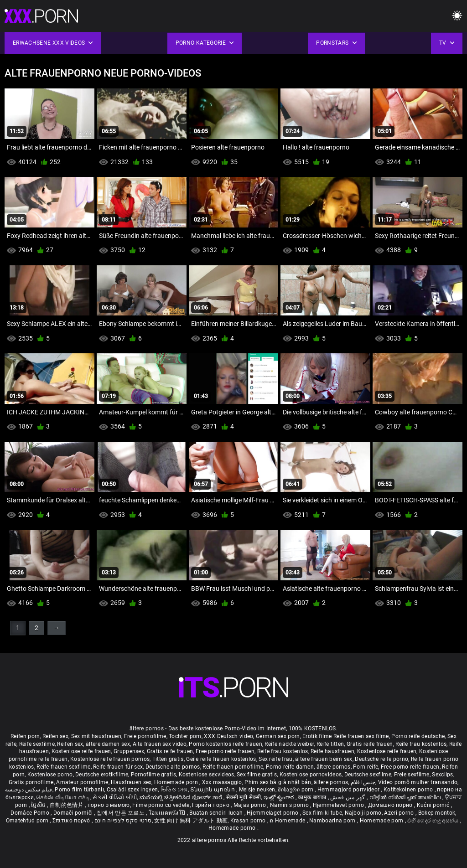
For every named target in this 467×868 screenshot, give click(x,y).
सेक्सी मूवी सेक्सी (244, 797)
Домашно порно (391, 805)
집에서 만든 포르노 (121, 813)
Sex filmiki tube (322, 813)
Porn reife (366, 767)
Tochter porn (185, 736)
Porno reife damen (290, 767)
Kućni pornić (434, 805)
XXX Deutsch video (228, 736)
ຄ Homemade (288, 821)
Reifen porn (25, 736)
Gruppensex (129, 751)
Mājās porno (251, 805)
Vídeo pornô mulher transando (418, 782)
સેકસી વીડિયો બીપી (115, 797)
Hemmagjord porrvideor (349, 790)
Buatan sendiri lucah (217, 813)
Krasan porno (249, 821)
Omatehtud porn (28, 821)
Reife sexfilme (37, 744)
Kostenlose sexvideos (207, 775)
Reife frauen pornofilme (233, 767)
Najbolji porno (363, 813)
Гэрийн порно (211, 805)
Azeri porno (400, 813)
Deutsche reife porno (381, 759)
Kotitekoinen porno (409, 790)
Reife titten (330, 744)
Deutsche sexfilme (368, 775)
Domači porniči (74, 813)
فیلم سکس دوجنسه (29, 790)
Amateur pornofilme (82, 782)
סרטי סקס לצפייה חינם (123, 821)
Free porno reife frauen (225, 751)
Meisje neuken (257, 790)
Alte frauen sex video (160, 744)
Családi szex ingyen (132, 790)
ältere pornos (334, 767)
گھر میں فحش (348, 797)
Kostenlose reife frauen (81, 751)
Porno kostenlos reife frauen (225, 744)
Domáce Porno (31, 813)
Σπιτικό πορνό (72, 821)
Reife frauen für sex (118, 767)
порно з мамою (109, 805)
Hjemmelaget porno (273, 813)
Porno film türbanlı (79, 790)
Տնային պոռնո (213, 790)
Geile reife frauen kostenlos (221, 759)
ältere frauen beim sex (324, 759)
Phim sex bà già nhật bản (278, 782)
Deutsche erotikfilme (102, 775)
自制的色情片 (67, 805)
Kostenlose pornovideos (311, 775)
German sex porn (278, 736)
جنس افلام (363, 782)
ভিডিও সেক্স (174, 790)
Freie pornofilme (145, 736)
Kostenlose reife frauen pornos (110, 759)
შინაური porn (296, 790)
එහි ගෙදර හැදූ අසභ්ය (434, 821)
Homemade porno (233, 828)
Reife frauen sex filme (361, 736)
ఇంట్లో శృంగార (280, 797)
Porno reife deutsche (418, 736)
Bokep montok (437, 813)
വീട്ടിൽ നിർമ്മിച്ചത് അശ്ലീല (406, 797)
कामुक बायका (313, 797)
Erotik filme (317, 736)
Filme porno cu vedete (161, 805)
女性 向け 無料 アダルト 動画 (191, 821)
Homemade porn (177, 782)
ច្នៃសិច (39, 805)
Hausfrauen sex (131, 782)
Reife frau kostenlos (421, 744)
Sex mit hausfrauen (96, 736)
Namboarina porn (333, 821)
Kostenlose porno (50, 775)
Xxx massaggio (222, 782)
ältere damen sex (108, 744)
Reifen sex (55, 736)
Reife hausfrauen (332, 751)
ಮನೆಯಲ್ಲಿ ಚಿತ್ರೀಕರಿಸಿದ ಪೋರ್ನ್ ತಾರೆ (182, 797)
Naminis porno (290, 805)
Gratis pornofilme (31, 782)
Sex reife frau (275, 759)
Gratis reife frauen (370, 744)
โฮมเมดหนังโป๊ (168, 813)
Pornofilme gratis (153, 775)
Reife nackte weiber (289, 744)
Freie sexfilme (412, 775)
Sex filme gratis (257, 775)
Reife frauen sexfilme (63, 767)
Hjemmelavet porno (339, 805)
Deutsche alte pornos (173, 767)
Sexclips (442, 775)
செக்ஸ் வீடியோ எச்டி (63, 797)
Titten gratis (168, 759)
